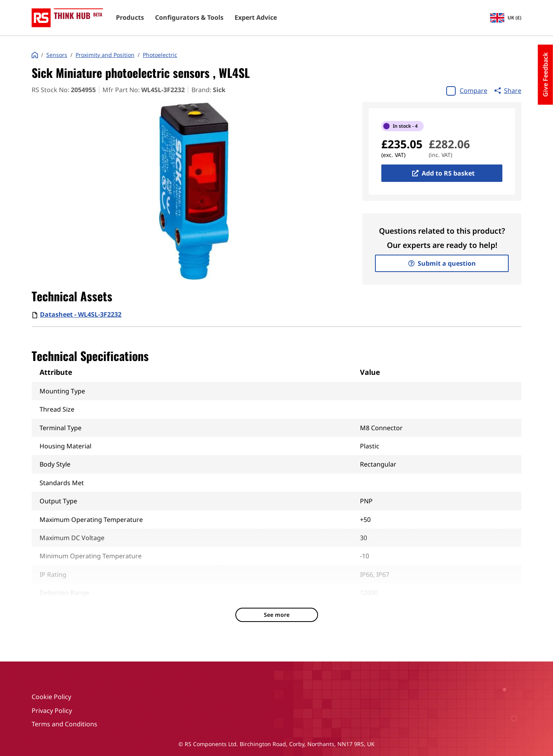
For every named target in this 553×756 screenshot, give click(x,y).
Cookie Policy (51, 697)
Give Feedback (545, 75)
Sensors (57, 55)
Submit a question (442, 263)
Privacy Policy (52, 711)
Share (508, 91)
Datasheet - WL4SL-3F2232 (81, 314)
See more (277, 615)
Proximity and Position (105, 55)
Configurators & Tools (189, 18)
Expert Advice (256, 18)
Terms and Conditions (64, 724)
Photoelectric (160, 55)
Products (130, 18)
